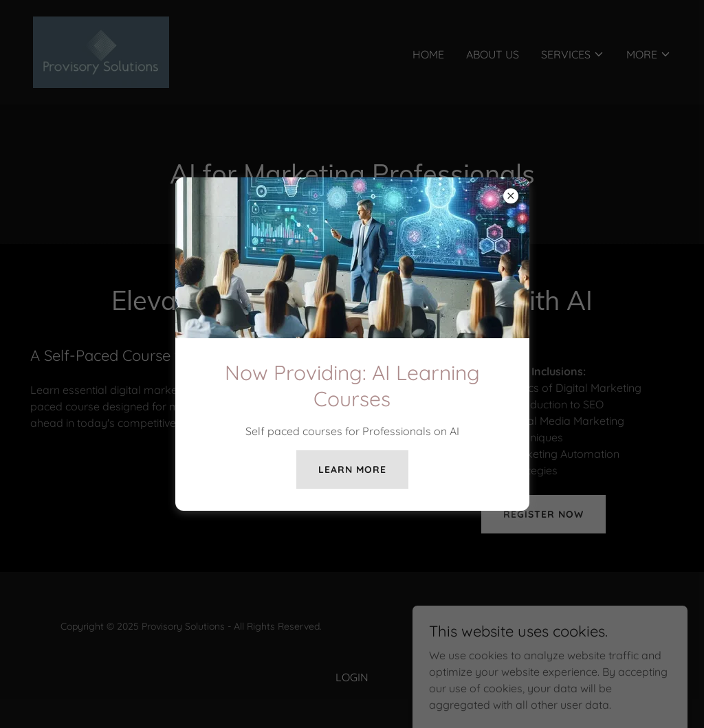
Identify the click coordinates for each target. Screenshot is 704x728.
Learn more (352, 470)
